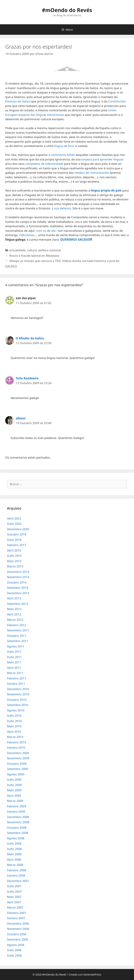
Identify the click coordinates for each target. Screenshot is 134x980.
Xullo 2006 (14, 950)
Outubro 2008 (17, 828)
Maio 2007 (14, 897)
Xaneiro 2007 (16, 918)
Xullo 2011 (14, 652)
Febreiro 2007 (17, 913)
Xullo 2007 (14, 886)
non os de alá (46, 231)
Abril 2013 (14, 598)
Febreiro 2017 (17, 545)
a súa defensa (61, 208)
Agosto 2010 (16, 710)
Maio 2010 (14, 726)
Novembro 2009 (18, 758)
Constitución (117, 101)
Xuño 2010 (14, 721)
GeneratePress (92, 974)
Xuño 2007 (14, 891)
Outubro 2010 (17, 700)
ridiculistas (27, 235)
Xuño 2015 (14, 556)
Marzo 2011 (15, 673)
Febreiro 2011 (17, 678)
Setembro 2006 (18, 939)
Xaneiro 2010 (16, 747)
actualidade (17, 250)
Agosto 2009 (16, 774)
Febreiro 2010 (17, 742)
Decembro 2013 (18, 593)
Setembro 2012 (18, 604)
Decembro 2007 (18, 881)
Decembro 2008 (18, 817)
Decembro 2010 (18, 689)
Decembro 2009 (18, 753)
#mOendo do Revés (67, 10)
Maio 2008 (14, 854)
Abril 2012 (14, 614)
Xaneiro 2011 (16, 684)
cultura (32, 250)
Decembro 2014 (18, 572)
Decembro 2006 (18, 923)
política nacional (50, 250)
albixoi (21, 418)
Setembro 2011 (18, 641)
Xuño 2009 (14, 785)
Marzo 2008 (15, 865)
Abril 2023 (14, 518)
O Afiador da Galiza (30, 338)
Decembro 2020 (18, 529)
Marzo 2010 (15, 737)
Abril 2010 (14, 732)
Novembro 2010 (18, 694)
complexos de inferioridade (44, 164)
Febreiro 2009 (17, 806)
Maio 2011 (14, 662)
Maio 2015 (14, 561)
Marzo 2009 (15, 801)
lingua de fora (64, 146)
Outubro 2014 (17, 582)
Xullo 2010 (14, 716)
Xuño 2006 (14, 955)
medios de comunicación (92, 173)
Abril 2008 (14, 860)
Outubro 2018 (17, 534)
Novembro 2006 (18, 929)
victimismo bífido (63, 155)
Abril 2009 (14, 796)
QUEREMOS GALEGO (75, 239)
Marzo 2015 (15, 566)
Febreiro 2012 (17, 625)
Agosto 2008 (16, 838)
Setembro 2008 (18, 833)
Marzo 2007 (15, 907)
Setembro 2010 (18, 705)
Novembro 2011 (18, 630)
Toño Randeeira (27, 378)
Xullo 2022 (14, 524)
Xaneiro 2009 (16, 811)
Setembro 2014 (18, 588)
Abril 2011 (14, 668)
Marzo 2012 (15, 620)
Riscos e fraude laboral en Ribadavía (34, 256)
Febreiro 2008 (17, 870)
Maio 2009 (14, 790)
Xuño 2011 (14, 657)
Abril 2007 (14, 902)
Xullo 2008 (14, 843)
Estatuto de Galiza (18, 101)
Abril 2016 (14, 550)
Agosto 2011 (16, 646)
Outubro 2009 (17, 764)
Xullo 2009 (14, 779)
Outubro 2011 (17, 636)
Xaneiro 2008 (16, 875)
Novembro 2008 (18, 822)
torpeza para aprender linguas (102, 159)
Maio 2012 (14, 609)
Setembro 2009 (18, 769)
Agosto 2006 (16, 945)
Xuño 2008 (14, 849)
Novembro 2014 (18, 577)
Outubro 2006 (17, 934)
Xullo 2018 (14, 540)
